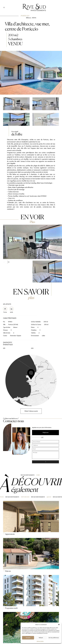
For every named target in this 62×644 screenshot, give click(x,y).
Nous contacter (46, 590)
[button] (59, 625)
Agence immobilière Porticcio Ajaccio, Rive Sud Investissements (10, 613)
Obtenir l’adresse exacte (31, 411)
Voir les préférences (54, 638)
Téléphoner (45, 433)
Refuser (41, 638)
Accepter (28, 638)
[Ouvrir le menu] (4, 7)
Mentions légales (40, 641)
